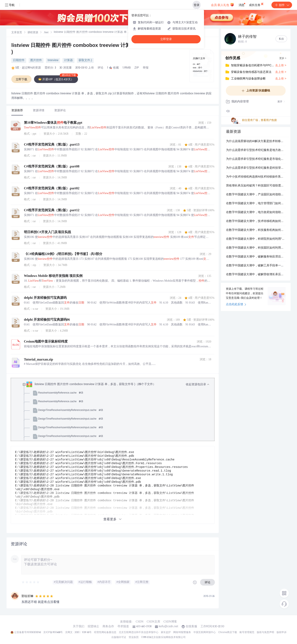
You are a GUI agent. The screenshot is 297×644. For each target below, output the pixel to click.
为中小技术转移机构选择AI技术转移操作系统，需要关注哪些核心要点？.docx (256, 177)
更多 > (283, 58)
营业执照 (134, 637)
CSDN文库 (153, 622)
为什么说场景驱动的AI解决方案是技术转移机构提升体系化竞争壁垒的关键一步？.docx (256, 141)
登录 (197, 5)
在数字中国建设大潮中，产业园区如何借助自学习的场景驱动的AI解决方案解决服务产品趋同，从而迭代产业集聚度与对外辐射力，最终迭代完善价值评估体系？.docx (256, 195)
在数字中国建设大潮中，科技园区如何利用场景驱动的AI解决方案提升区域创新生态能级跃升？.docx (256, 248)
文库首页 (17, 33)
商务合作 (108, 627)
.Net (46, 33)
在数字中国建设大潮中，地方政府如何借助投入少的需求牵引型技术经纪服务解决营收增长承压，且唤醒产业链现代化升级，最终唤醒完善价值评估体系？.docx (256, 212)
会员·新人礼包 (222, 5)
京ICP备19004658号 (53, 632)
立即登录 (166, 39)
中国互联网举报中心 (205, 632)
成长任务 (256, 4)
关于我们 (79, 627)
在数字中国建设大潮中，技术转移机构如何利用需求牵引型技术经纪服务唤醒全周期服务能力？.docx (256, 221)
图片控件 (36, 60)
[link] (17, 33)
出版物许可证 (119, 637)
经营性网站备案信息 (105, 632)
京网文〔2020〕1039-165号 (78, 632)
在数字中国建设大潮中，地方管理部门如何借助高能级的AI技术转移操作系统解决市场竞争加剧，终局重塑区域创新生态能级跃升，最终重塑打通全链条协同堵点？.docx (256, 204)
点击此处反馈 (236, 305)
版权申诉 (282, 632)
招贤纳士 (93, 627)
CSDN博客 (170, 622)
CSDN (140, 622)
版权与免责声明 (265, 632)
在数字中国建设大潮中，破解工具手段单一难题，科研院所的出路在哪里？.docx (256, 266)
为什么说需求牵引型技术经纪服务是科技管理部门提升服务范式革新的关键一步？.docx (256, 168)
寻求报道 (123, 627)
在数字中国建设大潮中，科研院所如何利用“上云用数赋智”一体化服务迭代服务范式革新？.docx (256, 239)
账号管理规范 (247, 632)
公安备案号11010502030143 (28, 632)
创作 (282, 5)
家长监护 (166, 632)
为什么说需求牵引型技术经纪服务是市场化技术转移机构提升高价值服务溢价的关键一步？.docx (256, 159)
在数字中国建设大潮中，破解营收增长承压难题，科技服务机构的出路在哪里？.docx (256, 275)
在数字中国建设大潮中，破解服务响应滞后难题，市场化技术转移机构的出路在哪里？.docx (256, 257)
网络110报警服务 (182, 632)
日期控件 (19, 60)
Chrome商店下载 (228, 632)
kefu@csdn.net (169, 627)
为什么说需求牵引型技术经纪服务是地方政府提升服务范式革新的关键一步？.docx (256, 150)
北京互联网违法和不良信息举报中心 (139, 632)
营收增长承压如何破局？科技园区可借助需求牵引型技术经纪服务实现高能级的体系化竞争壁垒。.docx (256, 186)
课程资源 (33, 33)
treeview (53, 60)
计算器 (68, 60)
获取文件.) (85, 60)
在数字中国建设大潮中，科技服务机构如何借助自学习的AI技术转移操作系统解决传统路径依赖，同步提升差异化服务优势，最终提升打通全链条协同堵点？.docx (256, 230)
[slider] (31, 582)
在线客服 (191, 627)
